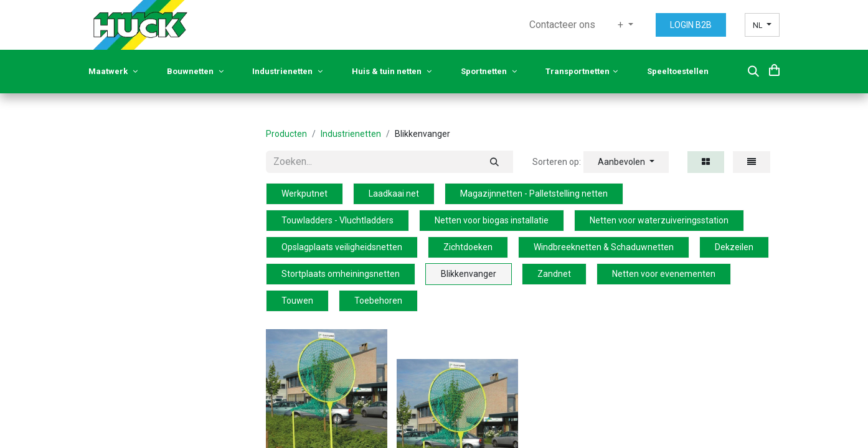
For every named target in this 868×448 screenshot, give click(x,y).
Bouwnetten (195, 71)
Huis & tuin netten (392, 71)
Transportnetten (582, 71)
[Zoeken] (494, 162)
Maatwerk (113, 71)
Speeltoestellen (679, 71)
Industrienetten (287, 71)
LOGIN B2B (691, 25)
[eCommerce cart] (774, 70)
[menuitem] (562, 25)
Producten (286, 134)
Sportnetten (489, 71)
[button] (753, 72)
